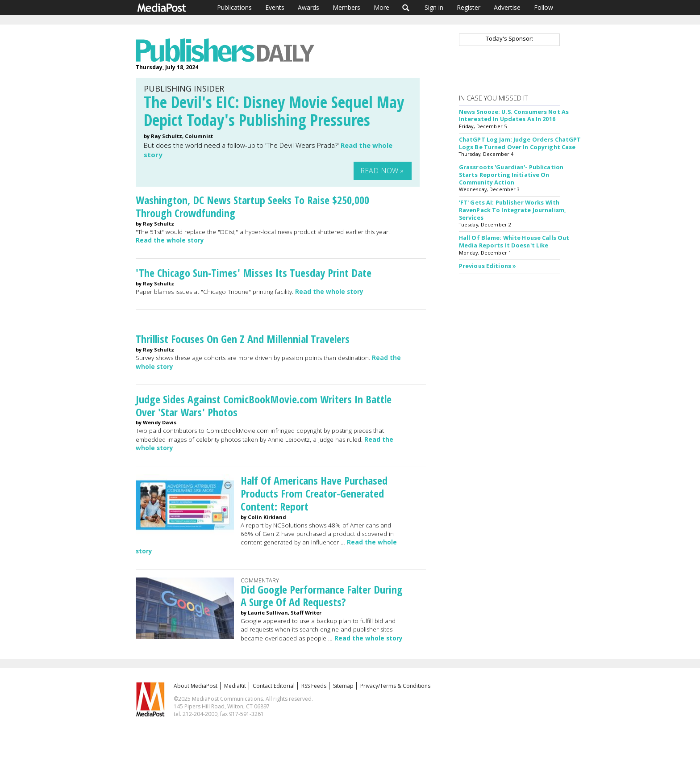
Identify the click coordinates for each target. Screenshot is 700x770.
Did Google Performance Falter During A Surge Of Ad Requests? (322, 596)
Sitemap (343, 686)
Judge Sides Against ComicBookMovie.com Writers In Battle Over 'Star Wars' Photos (264, 406)
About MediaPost (196, 686)
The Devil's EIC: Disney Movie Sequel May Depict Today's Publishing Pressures (274, 111)
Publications (234, 7)
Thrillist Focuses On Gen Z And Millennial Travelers (243, 339)
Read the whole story (170, 240)
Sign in (434, 7)
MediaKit (235, 686)
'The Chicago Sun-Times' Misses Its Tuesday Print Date (254, 273)
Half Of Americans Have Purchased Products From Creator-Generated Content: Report (314, 493)
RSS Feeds (314, 686)
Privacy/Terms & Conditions (395, 686)
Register (469, 7)
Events (275, 7)
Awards (308, 7)
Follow (544, 7)
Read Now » (382, 171)
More (381, 7)
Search (406, 8)
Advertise (507, 7)
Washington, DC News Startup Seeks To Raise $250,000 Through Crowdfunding (252, 206)
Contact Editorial (274, 686)
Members (346, 7)
